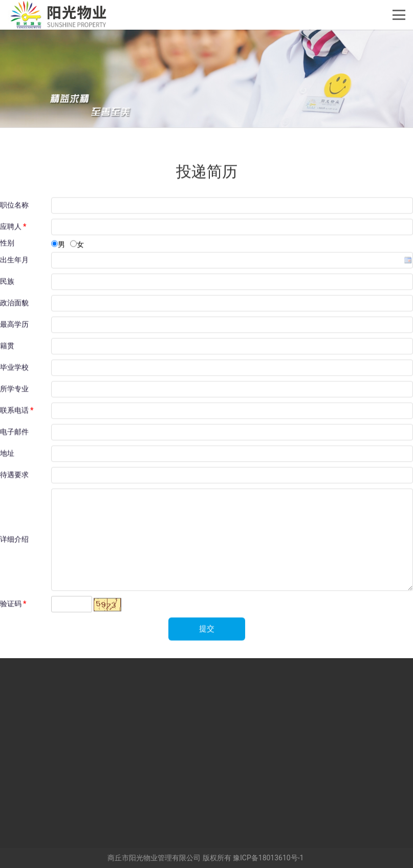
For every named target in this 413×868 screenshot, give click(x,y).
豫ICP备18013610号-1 (268, 858)
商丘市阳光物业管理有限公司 (154, 858)
